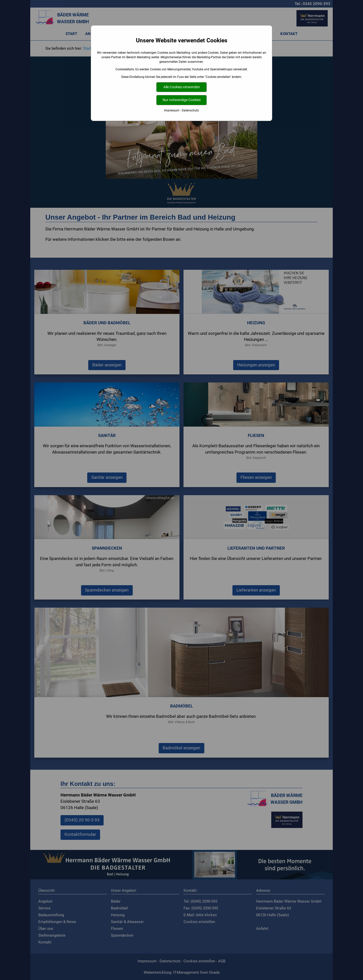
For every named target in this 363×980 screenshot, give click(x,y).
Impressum (172, 110)
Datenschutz (190, 110)
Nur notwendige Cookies (182, 100)
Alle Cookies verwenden (182, 87)
